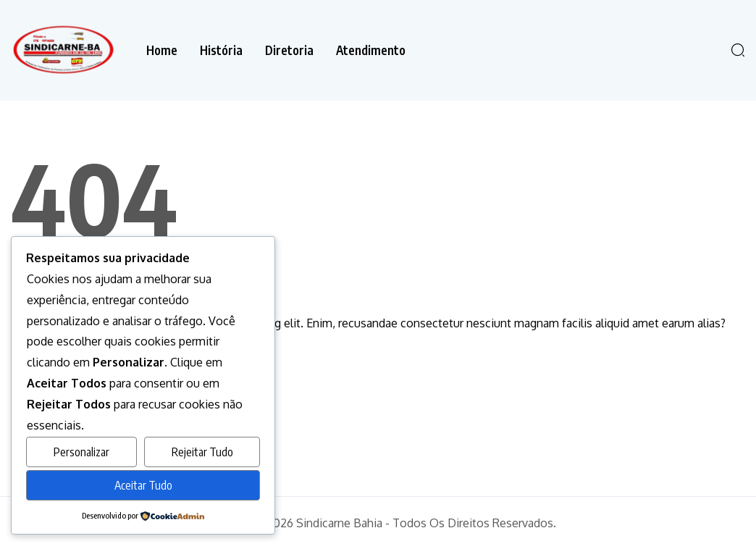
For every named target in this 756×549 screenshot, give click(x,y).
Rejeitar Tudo (202, 452)
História (221, 50)
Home (162, 50)
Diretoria (289, 50)
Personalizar (81, 452)
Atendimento (371, 50)
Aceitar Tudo (143, 485)
